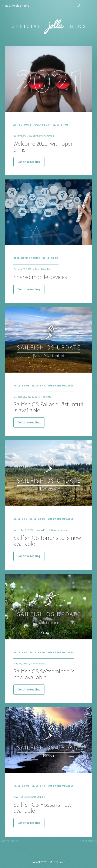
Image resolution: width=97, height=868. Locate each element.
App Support (22, 125)
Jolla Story (42, 125)
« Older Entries (9, 841)
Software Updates (61, 386)
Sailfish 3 (20, 519)
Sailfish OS (61, 125)
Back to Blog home (16, 6)
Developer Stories (27, 258)
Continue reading (29, 162)
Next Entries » (88, 841)
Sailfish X (39, 386)
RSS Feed (58, 862)
